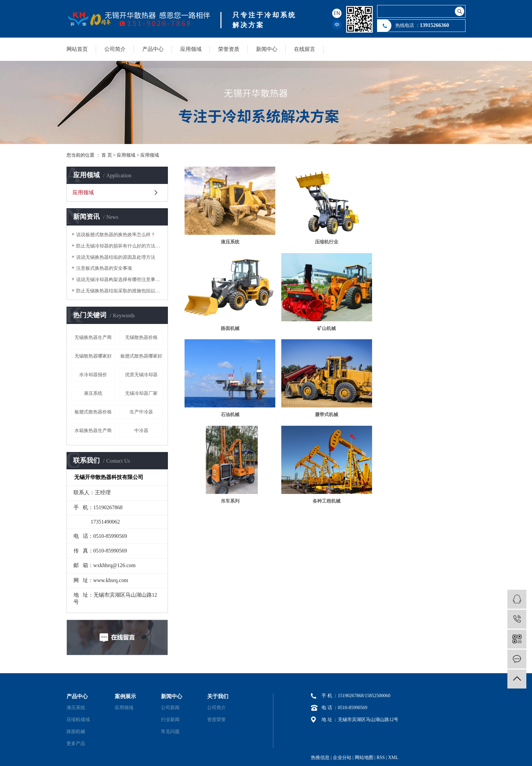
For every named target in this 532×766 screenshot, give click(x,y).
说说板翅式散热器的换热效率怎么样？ (116, 235)
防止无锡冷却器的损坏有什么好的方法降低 (120, 246)
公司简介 (115, 49)
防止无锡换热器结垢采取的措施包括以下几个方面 (120, 291)
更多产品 (76, 744)
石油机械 (325, 327)
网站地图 (364, 758)
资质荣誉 (216, 720)
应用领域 (191, 49)
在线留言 (305, 49)
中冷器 (141, 431)
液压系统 (93, 393)
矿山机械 (229, 327)
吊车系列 (229, 412)
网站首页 (77, 49)
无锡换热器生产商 (93, 337)
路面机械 (421, 241)
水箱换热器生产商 (93, 431)
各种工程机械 (325, 412)
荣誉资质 (229, 49)
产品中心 (153, 49)
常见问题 (170, 732)
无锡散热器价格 (141, 337)
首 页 (107, 155)
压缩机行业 (325, 241)
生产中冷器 (141, 412)
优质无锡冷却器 (141, 375)
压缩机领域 (78, 720)
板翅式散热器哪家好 (141, 356)
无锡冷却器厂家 (141, 393)
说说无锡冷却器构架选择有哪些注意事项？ (120, 280)
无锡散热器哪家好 (93, 356)
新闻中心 (267, 49)
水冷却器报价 (93, 375)
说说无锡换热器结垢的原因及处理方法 (116, 257)
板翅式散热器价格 (93, 412)
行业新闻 (170, 720)
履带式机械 (421, 327)
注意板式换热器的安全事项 (104, 268)
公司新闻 (170, 708)
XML (393, 758)
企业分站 (342, 758)
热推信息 (320, 758)
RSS (381, 758)
